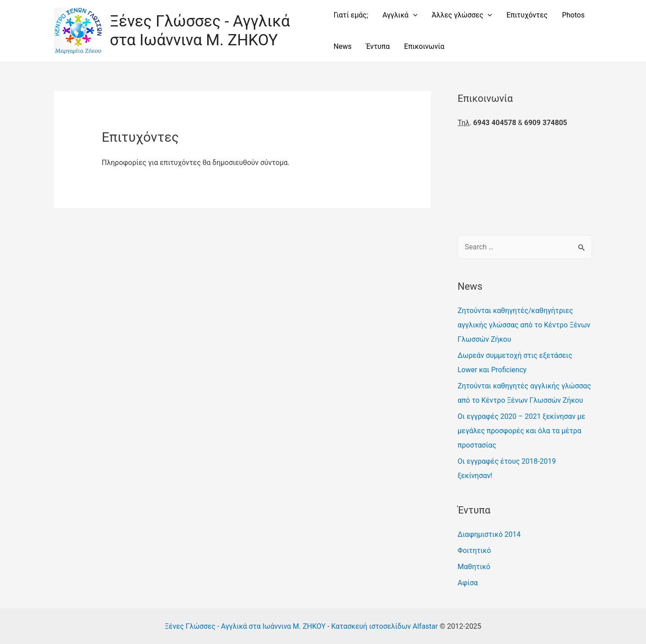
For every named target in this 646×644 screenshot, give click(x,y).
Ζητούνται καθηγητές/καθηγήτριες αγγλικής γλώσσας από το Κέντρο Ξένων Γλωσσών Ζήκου (524, 325)
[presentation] (413, 15)
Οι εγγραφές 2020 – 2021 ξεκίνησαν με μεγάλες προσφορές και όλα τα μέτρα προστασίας (522, 431)
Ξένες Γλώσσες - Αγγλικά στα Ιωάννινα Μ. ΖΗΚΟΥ (200, 31)
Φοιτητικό (474, 550)
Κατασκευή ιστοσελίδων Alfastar (384, 626)
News (342, 46)
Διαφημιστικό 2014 (489, 534)
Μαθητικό (474, 567)
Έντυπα (378, 46)
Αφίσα (468, 583)
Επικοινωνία (424, 46)
